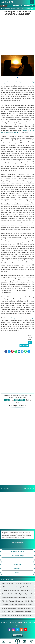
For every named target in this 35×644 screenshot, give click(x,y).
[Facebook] (6, 351)
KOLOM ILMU (8, 2)
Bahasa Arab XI (29, 6)
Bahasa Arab (17, 564)
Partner (13, 623)
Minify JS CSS (22, 623)
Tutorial (17, 573)
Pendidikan (18, 569)
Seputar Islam (24, 346)
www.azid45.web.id (7, 82)
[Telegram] (22, 351)
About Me (4, 623)
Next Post (6, 488)
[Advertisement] (17, 35)
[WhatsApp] (16, 351)
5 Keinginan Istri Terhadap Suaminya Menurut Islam (17, 13)
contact (7, 400)
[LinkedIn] (19, 351)
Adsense (18, 560)
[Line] (25, 351)
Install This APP (17, 636)
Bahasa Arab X (18, 6)
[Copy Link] (29, 351)
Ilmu (30, 342)
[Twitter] (9, 351)
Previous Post (27, 488)
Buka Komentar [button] (18, 543)
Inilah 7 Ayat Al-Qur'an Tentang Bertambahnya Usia (18, 587)
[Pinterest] (12, 351)
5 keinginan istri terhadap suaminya (21, 318)
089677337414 (20, 400)
